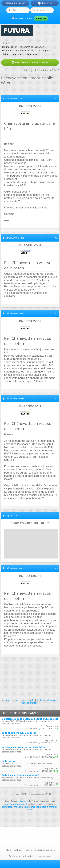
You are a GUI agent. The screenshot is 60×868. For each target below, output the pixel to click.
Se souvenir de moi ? (23, 18)
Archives (18, 850)
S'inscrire (45, 3)
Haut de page (44, 856)
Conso (29, 850)
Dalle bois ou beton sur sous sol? (20, 775)
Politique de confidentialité (22, 856)
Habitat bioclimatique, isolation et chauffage (25, 51)
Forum (12, 43)
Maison (24, 801)
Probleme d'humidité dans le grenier (40, 701)
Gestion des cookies (45, 850)
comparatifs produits (16, 804)
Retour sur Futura (15, 3)
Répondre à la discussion (30, 62)
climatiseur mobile (12, 807)
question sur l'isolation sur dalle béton (24, 747)
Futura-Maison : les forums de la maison (23, 47)
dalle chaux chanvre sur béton (19, 733)
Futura (8, 850)
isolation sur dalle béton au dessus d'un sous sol (30, 719)
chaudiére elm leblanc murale (19, 700)
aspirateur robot (31, 807)
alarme (29, 810)
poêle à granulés (49, 807)
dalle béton (8, 761)
